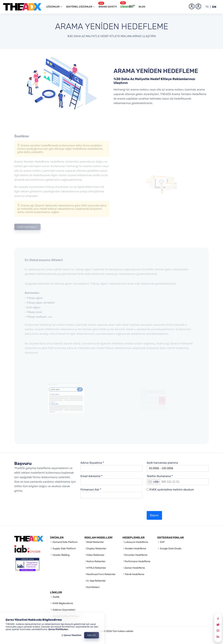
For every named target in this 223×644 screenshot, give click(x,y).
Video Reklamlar (95, 555)
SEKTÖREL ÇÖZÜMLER (81, 7)
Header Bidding (61, 555)
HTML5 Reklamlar (96, 568)
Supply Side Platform (64, 549)
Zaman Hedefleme (135, 568)
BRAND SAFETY (108, 6)
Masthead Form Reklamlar (101, 574)
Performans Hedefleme (137, 561)
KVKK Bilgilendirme (63, 603)
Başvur (154, 515)
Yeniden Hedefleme (135, 549)
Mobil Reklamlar (95, 542)
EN (214, 7)
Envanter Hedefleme (136, 555)
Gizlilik (56, 597)
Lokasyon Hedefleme (136, 542)
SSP (162, 542)
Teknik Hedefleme (134, 574)
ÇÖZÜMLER (54, 7)
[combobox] (154, 482)
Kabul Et (92, 635)
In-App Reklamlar (96, 581)
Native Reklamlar (96, 561)
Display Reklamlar (96, 549)
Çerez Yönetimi (71, 635)
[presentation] (173, 502)
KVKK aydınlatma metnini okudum (172, 490)
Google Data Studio (170, 549)
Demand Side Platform (65, 542)
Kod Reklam (93, 587)
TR (207, 7)
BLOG (142, 7)
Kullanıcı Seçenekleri (64, 610)
